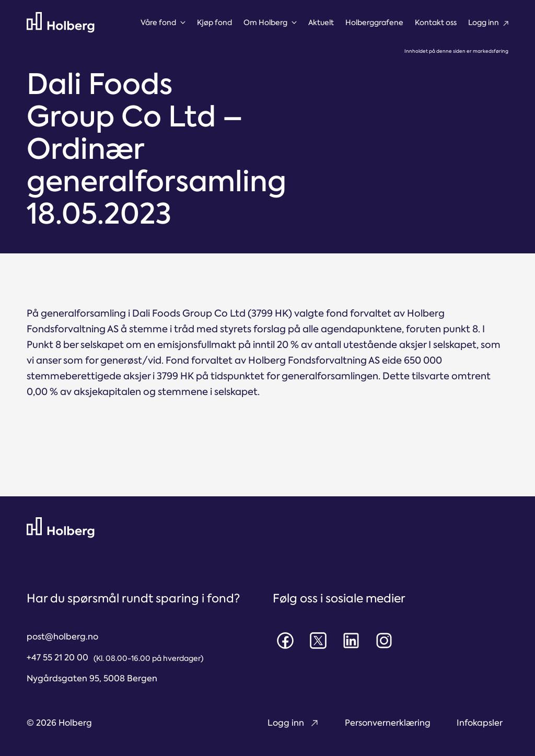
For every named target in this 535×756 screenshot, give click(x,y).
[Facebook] (285, 641)
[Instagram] (384, 641)
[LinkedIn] (351, 641)
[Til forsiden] (61, 22)
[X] (318, 641)
